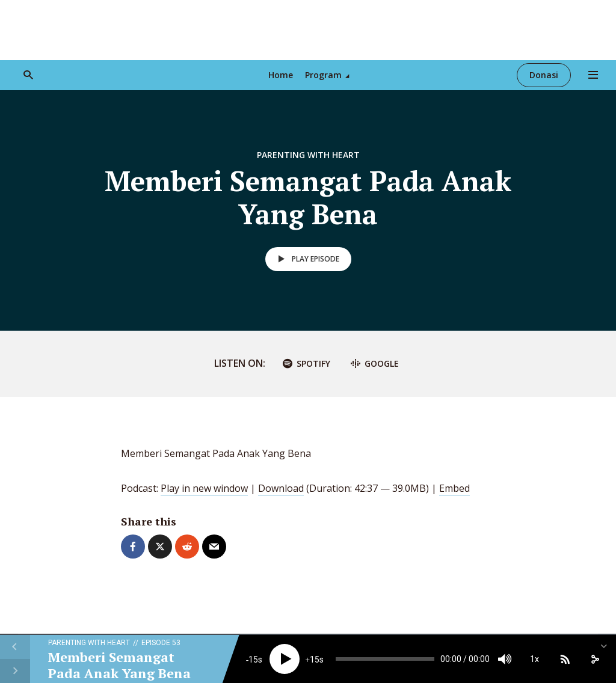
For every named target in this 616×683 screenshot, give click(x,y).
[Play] (285, 659)
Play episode (306, 259)
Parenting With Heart (308, 155)
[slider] (385, 659)
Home (281, 75)
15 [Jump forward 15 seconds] (315, 660)
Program (323, 75)
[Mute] (505, 659)
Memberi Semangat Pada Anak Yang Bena (119, 665)
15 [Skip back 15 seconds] (253, 660)
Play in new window (204, 488)
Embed (454, 488)
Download (281, 488)
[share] (595, 659)
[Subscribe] (565, 659)
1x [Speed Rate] (534, 659)
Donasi (544, 75)
